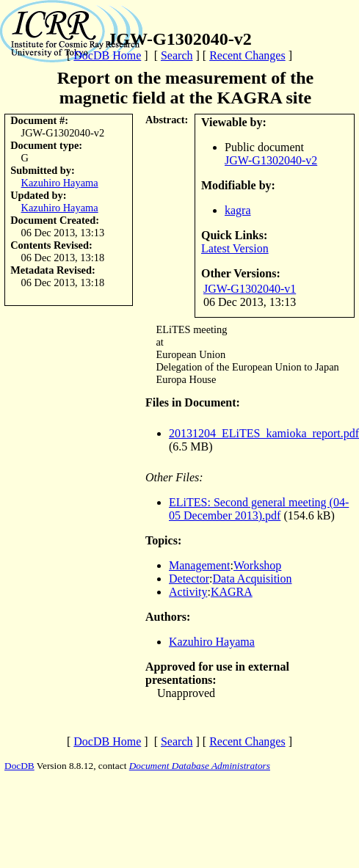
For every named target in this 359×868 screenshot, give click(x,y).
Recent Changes (247, 55)
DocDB (19, 766)
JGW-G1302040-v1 (250, 289)
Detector (189, 579)
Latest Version (235, 248)
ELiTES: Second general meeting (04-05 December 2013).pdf (259, 509)
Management (200, 565)
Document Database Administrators (200, 766)
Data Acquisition (253, 579)
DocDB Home (107, 55)
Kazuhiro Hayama (60, 183)
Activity (188, 592)
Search (177, 55)
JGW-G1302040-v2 (271, 160)
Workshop (257, 565)
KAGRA (232, 592)
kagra (238, 210)
